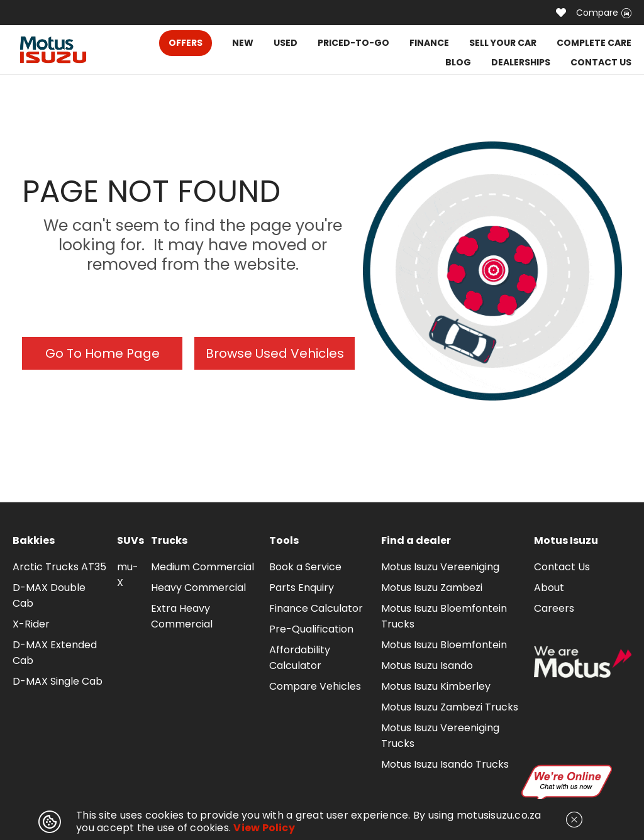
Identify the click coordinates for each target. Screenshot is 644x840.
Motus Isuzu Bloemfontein (444, 645)
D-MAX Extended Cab (55, 653)
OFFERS (186, 43)
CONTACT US (601, 62)
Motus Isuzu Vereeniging (440, 567)
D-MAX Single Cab (58, 681)
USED (286, 43)
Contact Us (562, 567)
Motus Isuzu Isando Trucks (445, 764)
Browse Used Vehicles (275, 353)
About (549, 588)
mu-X (128, 575)
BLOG (458, 62)
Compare (604, 13)
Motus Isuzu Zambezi (432, 588)
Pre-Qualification (311, 629)
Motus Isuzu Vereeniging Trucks (440, 736)
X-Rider (31, 624)
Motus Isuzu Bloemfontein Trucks (444, 616)
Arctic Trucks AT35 (59, 567)
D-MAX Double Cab (49, 595)
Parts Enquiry (302, 588)
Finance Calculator (316, 608)
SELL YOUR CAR (503, 43)
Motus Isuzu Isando (427, 666)
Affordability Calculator (300, 658)
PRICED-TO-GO (353, 43)
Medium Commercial (203, 567)
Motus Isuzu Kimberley (436, 686)
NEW (243, 43)
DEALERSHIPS (521, 62)
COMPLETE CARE (594, 43)
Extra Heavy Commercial (182, 616)
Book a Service (305, 567)
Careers (554, 608)
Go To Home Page (103, 353)
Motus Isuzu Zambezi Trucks (450, 707)
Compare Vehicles (315, 686)
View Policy (264, 828)
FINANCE (429, 43)
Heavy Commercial (198, 588)
